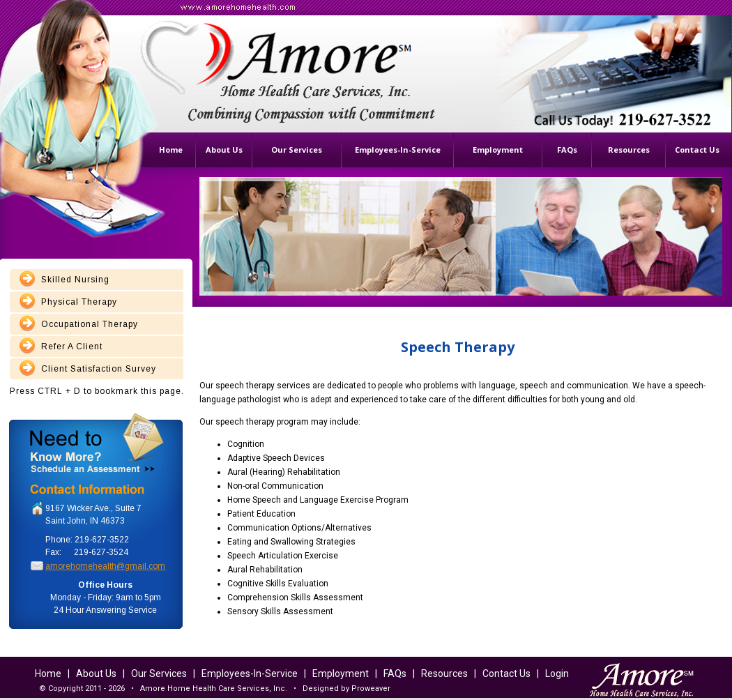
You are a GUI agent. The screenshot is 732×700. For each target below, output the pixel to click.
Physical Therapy (79, 302)
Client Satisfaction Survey (99, 369)
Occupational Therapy (90, 324)
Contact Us (506, 674)
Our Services (159, 674)
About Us (96, 674)
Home (48, 674)
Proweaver (371, 688)
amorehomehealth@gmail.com (105, 566)
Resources (444, 674)
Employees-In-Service (250, 674)
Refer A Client (72, 347)
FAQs (395, 674)
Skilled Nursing (75, 280)
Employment (341, 674)
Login (557, 674)
